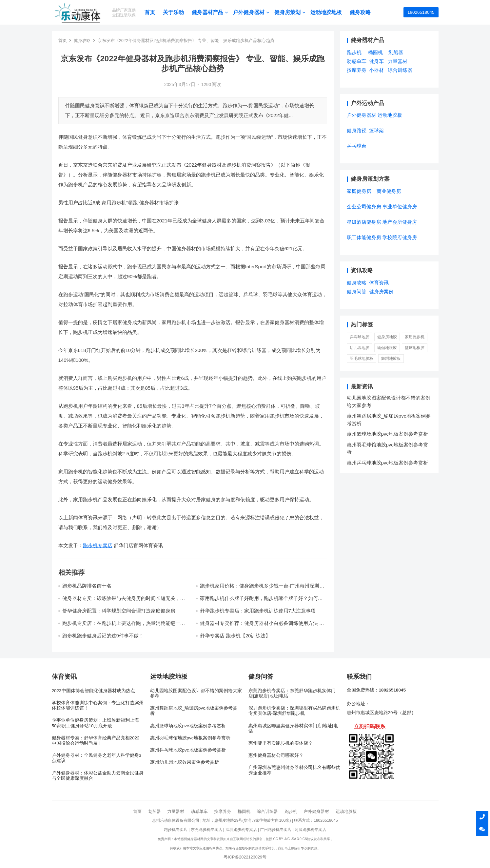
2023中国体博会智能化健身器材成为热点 (93, 691)
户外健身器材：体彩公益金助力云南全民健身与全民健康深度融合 (98, 776)
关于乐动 (177, 12)
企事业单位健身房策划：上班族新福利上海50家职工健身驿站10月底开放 (95, 723)
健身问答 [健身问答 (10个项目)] (357, 291)
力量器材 (176, 811)
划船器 (155, 811)
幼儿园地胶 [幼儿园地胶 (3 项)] (360, 348)
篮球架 (376, 130)
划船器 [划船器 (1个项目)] (396, 52)
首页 (153, 12)
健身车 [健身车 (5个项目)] (376, 61)
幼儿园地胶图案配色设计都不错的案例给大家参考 (196, 693)
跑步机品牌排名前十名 (87, 586)
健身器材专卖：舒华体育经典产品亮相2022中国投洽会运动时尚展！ (96, 741)
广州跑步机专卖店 (276, 830)
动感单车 (199, 811)
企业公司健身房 (364, 207)
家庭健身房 (359, 191)
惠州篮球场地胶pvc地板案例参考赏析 (387, 434)
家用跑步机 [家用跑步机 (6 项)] (415, 337)
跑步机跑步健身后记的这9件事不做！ (103, 636)
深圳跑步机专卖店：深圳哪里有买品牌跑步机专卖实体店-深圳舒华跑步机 (294, 711)
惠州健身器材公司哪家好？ (276, 755)
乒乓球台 (357, 146)
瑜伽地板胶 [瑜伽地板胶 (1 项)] (387, 348)
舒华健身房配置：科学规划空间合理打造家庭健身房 (119, 611)
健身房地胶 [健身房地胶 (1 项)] (387, 337)
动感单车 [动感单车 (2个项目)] (357, 61)
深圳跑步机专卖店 (241, 830)
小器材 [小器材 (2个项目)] (376, 70)
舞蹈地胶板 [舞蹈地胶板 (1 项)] (391, 359)
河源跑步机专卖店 (310, 830)
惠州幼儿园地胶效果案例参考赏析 (185, 762)
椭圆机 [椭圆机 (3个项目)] (375, 52)
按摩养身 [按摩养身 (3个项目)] (357, 70)
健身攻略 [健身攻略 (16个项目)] (357, 283)
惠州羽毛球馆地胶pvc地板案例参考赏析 (190, 738)
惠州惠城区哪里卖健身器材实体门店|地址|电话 (293, 728)
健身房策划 (291, 12)
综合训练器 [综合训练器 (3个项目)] (400, 70)
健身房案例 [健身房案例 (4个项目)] (381, 291)
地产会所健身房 (400, 222)
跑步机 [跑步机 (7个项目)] (354, 52)
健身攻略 (363, 12)
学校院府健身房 (400, 237)
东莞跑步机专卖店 (206, 830)
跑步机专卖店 (98, 545)
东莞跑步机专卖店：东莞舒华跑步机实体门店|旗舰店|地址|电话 (292, 693)
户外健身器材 (252, 12)
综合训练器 (267, 811)
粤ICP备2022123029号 (245, 857)
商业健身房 (389, 191)
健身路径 (357, 130)
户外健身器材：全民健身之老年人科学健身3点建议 (97, 758)
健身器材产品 (211, 12)
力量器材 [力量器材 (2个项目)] (398, 61)
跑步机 (291, 811)
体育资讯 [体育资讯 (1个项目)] (379, 283)
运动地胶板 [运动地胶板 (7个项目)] (390, 115)
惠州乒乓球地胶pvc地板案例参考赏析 (387, 463)
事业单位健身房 (400, 207)
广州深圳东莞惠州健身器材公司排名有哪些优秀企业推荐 (294, 770)
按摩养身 (223, 811)
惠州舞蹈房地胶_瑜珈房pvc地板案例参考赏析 (194, 711)
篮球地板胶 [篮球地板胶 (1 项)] (415, 348)
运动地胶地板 (329, 12)
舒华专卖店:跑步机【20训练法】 (235, 636)
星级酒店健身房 (364, 222)
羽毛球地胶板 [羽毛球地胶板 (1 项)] (362, 359)
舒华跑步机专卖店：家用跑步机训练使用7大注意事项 (258, 611)
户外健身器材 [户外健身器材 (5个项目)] (362, 115)
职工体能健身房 (364, 237)
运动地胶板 (346, 811)
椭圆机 (244, 811)
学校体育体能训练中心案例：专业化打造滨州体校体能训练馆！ (98, 705)
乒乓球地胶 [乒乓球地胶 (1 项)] (360, 337)
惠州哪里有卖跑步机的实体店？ (281, 743)
